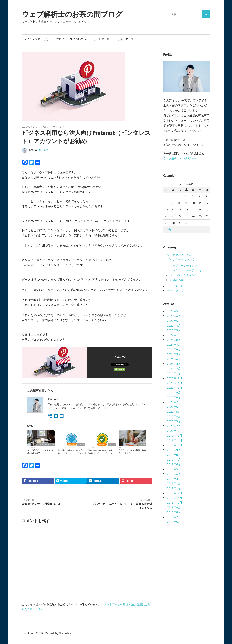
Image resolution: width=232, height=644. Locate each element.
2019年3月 (174, 479)
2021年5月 (174, 354)
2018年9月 (174, 507)
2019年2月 (174, 483)
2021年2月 (174, 369)
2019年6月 (174, 464)
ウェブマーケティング (53, 127)
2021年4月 (174, 359)
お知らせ (81, 444)
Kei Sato (43, 150)
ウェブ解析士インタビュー (180, 158)
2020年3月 (174, 421)
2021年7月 (174, 345)
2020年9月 (174, 392)
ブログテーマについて (72, 39)
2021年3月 (174, 364)
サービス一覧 (101, 39)
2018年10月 (175, 503)
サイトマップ (126, 39)
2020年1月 (174, 431)
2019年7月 (174, 460)
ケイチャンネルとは (36, 39)
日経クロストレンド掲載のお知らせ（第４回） (132, 452)
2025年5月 (174, 311)
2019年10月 (175, 445)
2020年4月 (174, 416)
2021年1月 (174, 373)
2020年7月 (174, 402)
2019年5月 (174, 469)
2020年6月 (174, 407)
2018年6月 (174, 522)
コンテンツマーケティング (186, 270)
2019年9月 (174, 450)
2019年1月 (174, 488)
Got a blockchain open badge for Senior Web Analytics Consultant (101, 452)
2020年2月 (174, 426)
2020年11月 (175, 383)
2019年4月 (174, 474)
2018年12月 (175, 493)
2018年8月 (174, 512)
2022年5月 (174, 321)
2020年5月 (174, 412)
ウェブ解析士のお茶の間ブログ (72, 14)
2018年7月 (174, 517)
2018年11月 (175, 498)
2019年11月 (175, 440)
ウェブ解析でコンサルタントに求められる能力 (41, 452)
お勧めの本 (177, 280)
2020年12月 (175, 378)
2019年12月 (175, 436)
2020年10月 (175, 388)
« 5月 (168, 229)
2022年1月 (174, 335)
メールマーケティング (184, 275)
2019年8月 (174, 455)
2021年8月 (174, 340)
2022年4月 (174, 326)
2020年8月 (174, 397)
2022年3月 (174, 330)
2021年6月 (174, 349)
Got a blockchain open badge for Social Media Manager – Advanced (72, 452)
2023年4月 (174, 316)
